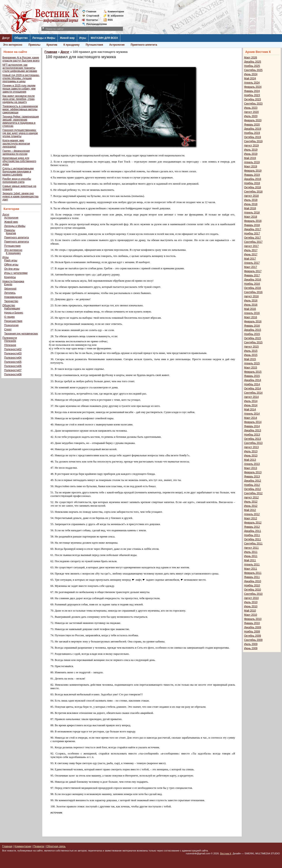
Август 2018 (251, 196)
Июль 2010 (251, 602)
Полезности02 (13, 349)
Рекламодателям (95, 24)
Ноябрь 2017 (252, 234)
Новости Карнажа (13, 281)
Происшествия (13, 321)
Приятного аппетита (144, 45)
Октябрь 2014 (253, 389)
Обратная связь (56, 846)
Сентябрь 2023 (253, 104)
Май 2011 (250, 560)
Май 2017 (250, 259)
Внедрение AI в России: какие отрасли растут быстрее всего (21, 59)
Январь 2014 (252, 426)
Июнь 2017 (251, 254)
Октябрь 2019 (253, 137)
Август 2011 (251, 548)
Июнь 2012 (251, 506)
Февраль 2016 (253, 322)
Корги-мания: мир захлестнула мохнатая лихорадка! (16, 144)
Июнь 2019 (251, 154)
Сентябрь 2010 (253, 594)
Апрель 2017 (252, 263)
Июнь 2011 (251, 556)
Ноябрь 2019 (252, 133)
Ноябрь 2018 (252, 183)
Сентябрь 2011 (253, 544)
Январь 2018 (252, 225)
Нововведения (13, 297)
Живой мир (67, 38)
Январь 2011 (252, 577)
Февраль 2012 (253, 523)
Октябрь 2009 (253, 636)
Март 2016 (251, 317)
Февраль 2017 (253, 271)
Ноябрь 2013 (252, 435)
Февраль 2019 (253, 171)
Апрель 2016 (252, 313)
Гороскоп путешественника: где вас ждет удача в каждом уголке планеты (20, 133)
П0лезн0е (10, 341)
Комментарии (116, 11)
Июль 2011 (251, 552)
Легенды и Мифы (44, 38)
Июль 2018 (251, 200)
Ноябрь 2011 (252, 535)
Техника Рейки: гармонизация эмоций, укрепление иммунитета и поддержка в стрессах (21, 121)
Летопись (10, 293)
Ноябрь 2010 (252, 586)
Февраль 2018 (253, 221)
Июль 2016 (251, 301)
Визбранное (116, 16)
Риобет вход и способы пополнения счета (17, 180)
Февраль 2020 (253, 120)
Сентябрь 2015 (253, 342)
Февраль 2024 (253, 87)
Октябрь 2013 (253, 439)
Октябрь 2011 (253, 539)
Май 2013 (250, 460)
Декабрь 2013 (253, 430)
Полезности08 (13, 374)
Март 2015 (251, 368)
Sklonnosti (10, 289)
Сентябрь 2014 (253, 393)
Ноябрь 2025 (252, 66)
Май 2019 (250, 158)
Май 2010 (250, 611)
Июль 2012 (251, 502)
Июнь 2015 (251, 355)
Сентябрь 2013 (253, 443)
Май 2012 (250, 510)
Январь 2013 (252, 477)
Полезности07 (13, 370)
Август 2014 (251, 397)
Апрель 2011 (252, 565)
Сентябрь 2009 (253, 640)
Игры (83, 38)
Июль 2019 (251, 150)
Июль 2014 (251, 401)
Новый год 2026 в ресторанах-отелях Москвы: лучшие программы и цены (21, 78)
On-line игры (12, 269)
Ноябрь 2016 (252, 284)
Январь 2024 (252, 91)
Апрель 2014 (252, 414)
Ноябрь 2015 (252, 334)
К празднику (71, 45)
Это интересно (13, 45)
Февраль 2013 (253, 472)
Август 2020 (251, 112)
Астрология (117, 45)
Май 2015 (250, 359)
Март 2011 (251, 569)
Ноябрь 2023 (252, 95)
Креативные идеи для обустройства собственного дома (19, 161)
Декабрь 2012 (253, 481)
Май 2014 (250, 410)
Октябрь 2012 (253, 489)
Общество (21, 38)
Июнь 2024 (251, 74)
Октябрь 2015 (253, 338)
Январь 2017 (252, 275)
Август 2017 (251, 246)
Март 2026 (251, 58)
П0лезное (10, 345)
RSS (110, 20)
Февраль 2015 (253, 372)
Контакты (92, 20)
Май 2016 (250, 309)
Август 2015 (251, 347)
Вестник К (226, 853)
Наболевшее (12, 309)
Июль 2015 (251, 351)
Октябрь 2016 (253, 288)
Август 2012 (251, 498)
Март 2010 (251, 615)
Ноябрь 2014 (252, 384)
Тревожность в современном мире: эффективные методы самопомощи (20, 109)
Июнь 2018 (251, 204)
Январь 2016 (252, 326)
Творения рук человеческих (21, 334)
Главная (91, 11)
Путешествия (94, 45)
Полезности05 (13, 362)
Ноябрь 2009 (252, 632)
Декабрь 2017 (253, 229)
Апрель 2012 (252, 514)
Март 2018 (251, 217)
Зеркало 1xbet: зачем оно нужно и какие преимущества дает (20, 196)
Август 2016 (251, 296)
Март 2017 (251, 267)
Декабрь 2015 (253, 330)
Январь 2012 (252, 527)
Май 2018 (250, 208)
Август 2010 (251, 598)
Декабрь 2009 (253, 627)
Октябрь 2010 (253, 590)
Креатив (52, 45)
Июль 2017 (251, 250)
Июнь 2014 (251, 405)
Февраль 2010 (253, 619)
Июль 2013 (251, 451)
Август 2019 (251, 146)
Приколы (34, 45)
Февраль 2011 (253, 573)
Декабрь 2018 (253, 179)
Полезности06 (13, 366)
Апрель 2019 (252, 162)
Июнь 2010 (251, 606)
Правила (39, 846)
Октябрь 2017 (253, 238)
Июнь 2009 (251, 648)
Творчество (11, 301)
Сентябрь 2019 (253, 141)
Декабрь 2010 (253, 581)
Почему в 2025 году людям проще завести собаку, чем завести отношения (19, 89)
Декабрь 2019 (253, 129)
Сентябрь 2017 (253, 242)
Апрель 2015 (252, 363)
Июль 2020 (251, 116)
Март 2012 (251, 518)
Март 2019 (251, 166)
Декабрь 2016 (253, 280)
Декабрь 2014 (253, 380)
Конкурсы (10, 277)
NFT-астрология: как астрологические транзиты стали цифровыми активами (20, 68)
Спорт (8, 329)
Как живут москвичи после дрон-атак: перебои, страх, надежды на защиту (19, 99)
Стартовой (93, 16)
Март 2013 (251, 468)
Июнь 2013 (251, 456)
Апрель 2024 (252, 83)
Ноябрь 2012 (252, 485)
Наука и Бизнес (14, 313)
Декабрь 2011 (253, 531)
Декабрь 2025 (253, 62)
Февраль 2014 (253, 422)
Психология (11, 325)
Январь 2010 (252, 623)
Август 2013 (251, 447)
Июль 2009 (251, 644)
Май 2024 (250, 79)
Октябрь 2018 (253, 187)
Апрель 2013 (252, 464)
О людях (9, 317)
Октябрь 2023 (253, 99)
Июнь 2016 (251, 305)
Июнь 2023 (251, 108)
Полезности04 (13, 358)
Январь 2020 (252, 125)
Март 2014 (251, 418)
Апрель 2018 (252, 213)
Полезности (10, 338)
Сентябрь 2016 (253, 292)
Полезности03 (13, 354)
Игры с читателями (16, 273)
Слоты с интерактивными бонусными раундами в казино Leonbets (18, 172)
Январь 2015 (252, 376)
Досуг (6, 38)
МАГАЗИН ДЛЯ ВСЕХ (104, 38)
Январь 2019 (252, 175)
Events (8, 284)
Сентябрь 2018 (253, 192)
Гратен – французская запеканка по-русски (16, 152)
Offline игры (11, 265)
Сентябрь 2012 (253, 493)
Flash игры (11, 260)
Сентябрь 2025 (253, 70)
